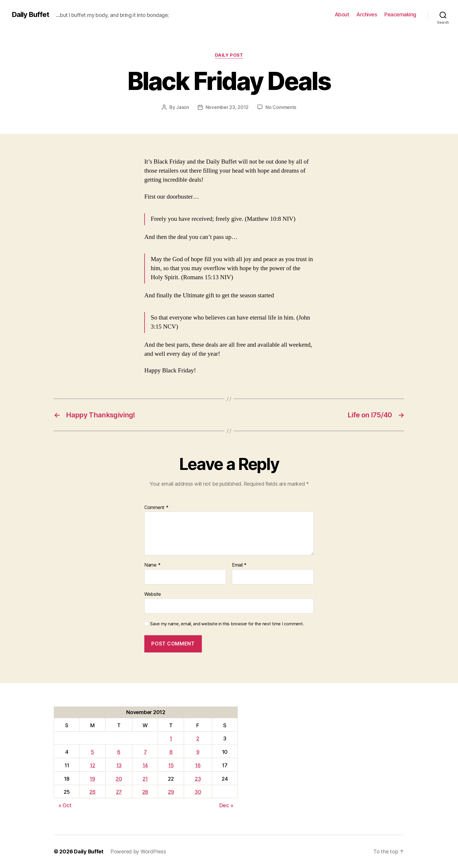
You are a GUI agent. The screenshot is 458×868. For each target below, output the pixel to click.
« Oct (65, 805)
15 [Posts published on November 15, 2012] (171, 765)
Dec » (226, 805)
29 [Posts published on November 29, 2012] (171, 792)
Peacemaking (400, 14)
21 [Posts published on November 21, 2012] (145, 779)
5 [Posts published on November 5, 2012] (92, 752)
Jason (183, 107)
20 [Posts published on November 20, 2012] (119, 779)
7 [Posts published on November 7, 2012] (145, 752)
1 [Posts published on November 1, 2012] (171, 738)
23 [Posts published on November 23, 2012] (198, 779)
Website (153, 594)
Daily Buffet (30, 15)
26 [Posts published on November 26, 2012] (92, 792)
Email (239, 565)
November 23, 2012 (227, 107)
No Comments (281, 107)
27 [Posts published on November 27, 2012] (119, 792)
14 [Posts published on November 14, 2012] (145, 765)
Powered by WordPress (138, 851)
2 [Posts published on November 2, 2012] (198, 738)
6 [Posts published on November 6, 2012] (119, 752)
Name (152, 565)
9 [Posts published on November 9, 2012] (198, 752)
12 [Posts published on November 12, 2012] (92, 765)
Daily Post (229, 55)
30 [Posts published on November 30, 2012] (198, 792)
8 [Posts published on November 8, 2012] (171, 752)
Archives (367, 14)
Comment (156, 508)
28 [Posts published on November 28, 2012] (145, 792)
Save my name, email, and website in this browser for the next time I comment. (227, 624)
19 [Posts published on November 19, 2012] (92, 779)
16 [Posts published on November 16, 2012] (198, 765)
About (342, 14)
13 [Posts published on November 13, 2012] (119, 765)
